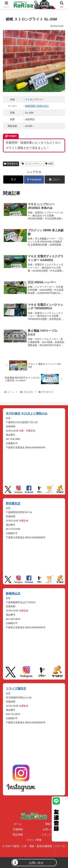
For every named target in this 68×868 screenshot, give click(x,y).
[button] (55, 180)
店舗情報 (18, 829)
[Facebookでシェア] (34, 180)
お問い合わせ (50, 829)
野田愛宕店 (11, 164)
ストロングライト (32, 164)
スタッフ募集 (34, 840)
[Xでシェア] (13, 180)
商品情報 (18, 835)
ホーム (18, 824)
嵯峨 (49, 164)
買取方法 (50, 824)
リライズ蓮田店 (16, 688)
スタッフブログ (50, 835)
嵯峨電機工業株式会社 (37, 106)
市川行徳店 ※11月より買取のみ (27, 413)
